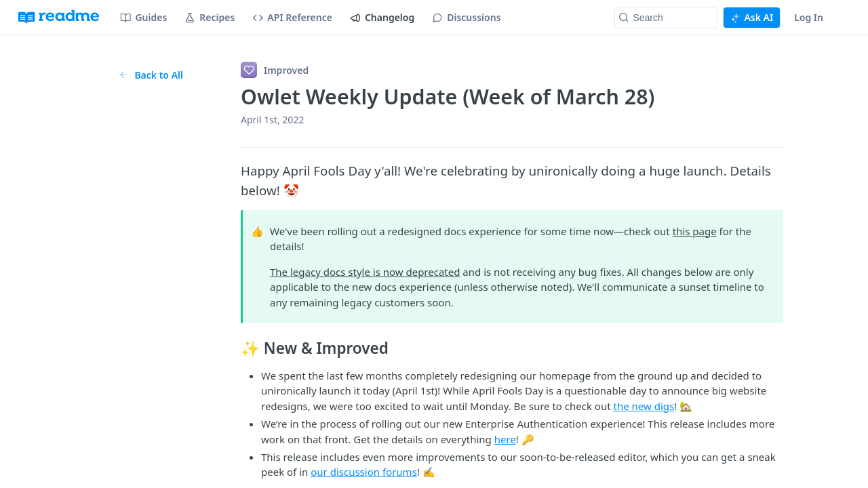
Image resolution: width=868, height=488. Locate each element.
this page (695, 231)
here (505, 439)
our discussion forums (364, 472)
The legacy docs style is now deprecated (365, 272)
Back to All (151, 75)
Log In (809, 17)
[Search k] (666, 18)
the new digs (644, 406)
